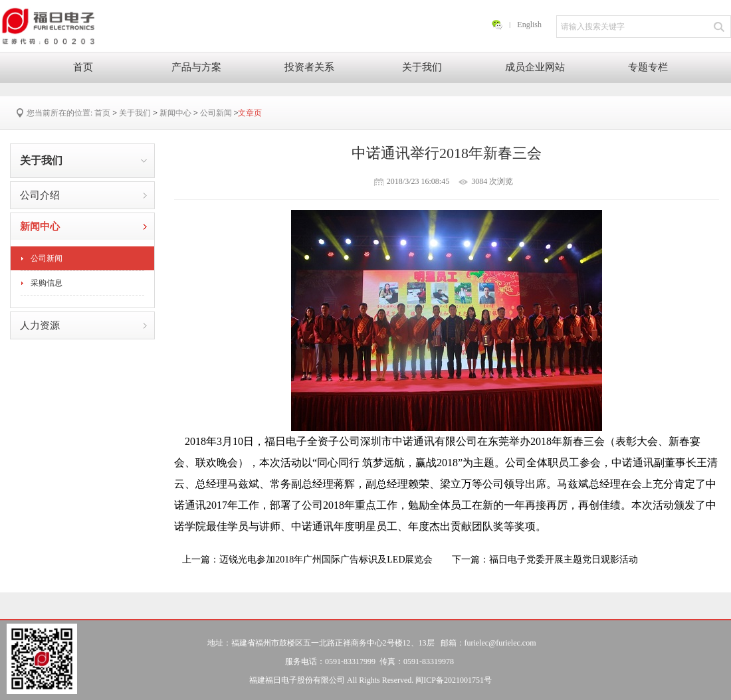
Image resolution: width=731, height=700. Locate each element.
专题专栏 (648, 67)
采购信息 (47, 283)
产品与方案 (196, 67)
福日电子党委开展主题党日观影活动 (564, 560)
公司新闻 (216, 113)
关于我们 (422, 67)
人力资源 (40, 325)
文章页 (250, 113)
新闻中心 (175, 113)
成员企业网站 (535, 67)
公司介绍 (40, 195)
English (529, 25)
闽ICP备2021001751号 (454, 680)
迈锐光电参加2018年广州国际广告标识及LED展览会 (326, 560)
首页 (83, 67)
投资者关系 (309, 67)
